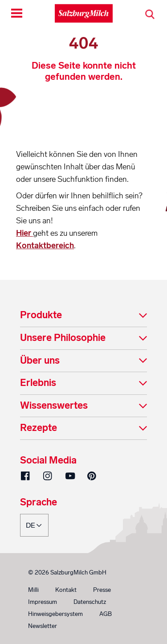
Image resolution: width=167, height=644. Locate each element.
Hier (24, 233)
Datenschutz (90, 602)
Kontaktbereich (45, 246)
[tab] (83, 316)
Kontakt (66, 590)
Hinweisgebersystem (55, 614)
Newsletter (43, 626)
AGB (106, 614)
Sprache (39, 503)
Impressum (43, 602)
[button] (83, 316)
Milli (33, 590)
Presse (102, 590)
